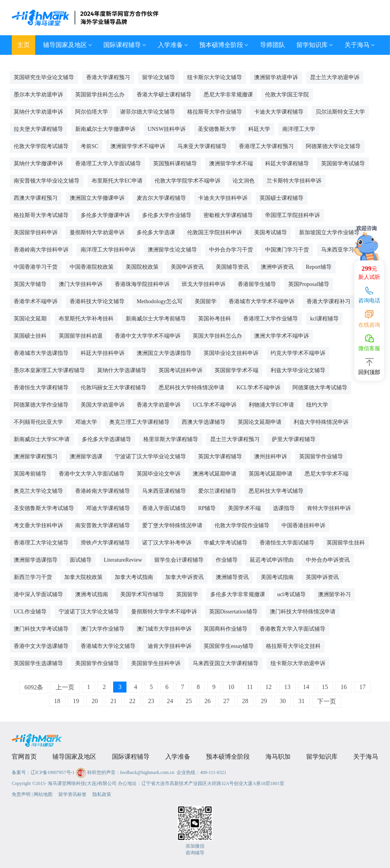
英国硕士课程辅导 (282, 198)
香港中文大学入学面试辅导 (92, 474)
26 (208, 701)
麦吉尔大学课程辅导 (161, 198)
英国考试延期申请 (271, 474)
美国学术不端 (244, 508)
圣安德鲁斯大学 (217, 129)
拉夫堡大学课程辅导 (38, 129)
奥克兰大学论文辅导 (38, 491)
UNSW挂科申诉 (167, 129)
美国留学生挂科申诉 (156, 663)
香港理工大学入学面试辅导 (108, 164)
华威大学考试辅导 (226, 543)
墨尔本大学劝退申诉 (38, 95)
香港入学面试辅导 (164, 508)
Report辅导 (319, 267)
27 (226, 701)
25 (189, 701)
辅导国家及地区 (68, 45)
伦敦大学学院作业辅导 (242, 525)
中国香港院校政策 (92, 267)
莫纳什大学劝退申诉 (38, 112)
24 (170, 701)
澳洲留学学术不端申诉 (138, 146)
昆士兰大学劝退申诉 (335, 77)
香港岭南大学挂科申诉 (41, 250)
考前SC (89, 146)
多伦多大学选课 (156, 232)
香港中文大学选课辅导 (41, 646)
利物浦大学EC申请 (271, 405)
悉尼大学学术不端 (327, 474)
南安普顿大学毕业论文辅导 (47, 181)
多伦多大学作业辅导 (167, 215)
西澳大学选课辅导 (204, 422)
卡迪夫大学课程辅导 (279, 112)
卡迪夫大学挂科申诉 (223, 198)
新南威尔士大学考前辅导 (156, 319)
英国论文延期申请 (260, 422)
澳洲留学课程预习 (36, 457)
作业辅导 (227, 560)
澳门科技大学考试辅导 (41, 629)
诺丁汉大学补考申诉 (167, 543)
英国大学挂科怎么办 (217, 336)
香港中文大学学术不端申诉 (148, 336)
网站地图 (43, 794)
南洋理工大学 (299, 129)
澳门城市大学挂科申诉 (164, 629)
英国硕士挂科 (30, 336)
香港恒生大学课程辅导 (41, 388)
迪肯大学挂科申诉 (170, 646)
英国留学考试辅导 (343, 164)
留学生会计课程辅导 (179, 560)
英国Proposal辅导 (309, 284)
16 (344, 687)
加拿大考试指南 (134, 577)
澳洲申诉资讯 (277, 267)
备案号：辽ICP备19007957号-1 (43, 772)
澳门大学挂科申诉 (81, 284)
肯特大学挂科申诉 (329, 508)
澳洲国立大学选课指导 (164, 353)
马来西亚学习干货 (343, 250)
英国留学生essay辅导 (229, 646)
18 (57, 701)
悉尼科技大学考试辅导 (276, 491)
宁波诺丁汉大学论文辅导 (89, 612)
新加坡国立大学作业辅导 (329, 232)
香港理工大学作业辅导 (271, 319)
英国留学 (187, 594)
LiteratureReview (123, 560)
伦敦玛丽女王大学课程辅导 (114, 388)
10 (231, 687)
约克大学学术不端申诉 (298, 353)
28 (245, 701)
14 (306, 687)
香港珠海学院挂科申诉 (142, 284)
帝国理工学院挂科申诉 (292, 215)
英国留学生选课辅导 (38, 663)
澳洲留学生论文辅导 (172, 250)
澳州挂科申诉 (271, 457)
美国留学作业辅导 (97, 663)
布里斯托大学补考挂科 (86, 319)
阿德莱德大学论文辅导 (333, 146)
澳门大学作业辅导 (103, 629)
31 (302, 701)
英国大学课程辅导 (220, 457)
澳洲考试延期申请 (215, 474)
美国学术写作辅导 (142, 594)
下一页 (327, 701)
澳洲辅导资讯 (232, 577)
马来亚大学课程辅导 (202, 146)
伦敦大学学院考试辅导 (41, 146)
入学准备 (173, 45)
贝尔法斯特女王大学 (340, 112)
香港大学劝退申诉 (159, 405)
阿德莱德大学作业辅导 (41, 405)
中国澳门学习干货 (287, 250)
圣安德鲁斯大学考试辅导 (44, 508)
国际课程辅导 (125, 45)
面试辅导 (81, 560)
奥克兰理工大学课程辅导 (139, 422)
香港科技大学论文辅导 (97, 301)
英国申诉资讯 (322, 577)
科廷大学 (259, 129)
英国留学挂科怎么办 (100, 95)
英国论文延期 (30, 319)
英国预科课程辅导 (175, 164)
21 (114, 701)
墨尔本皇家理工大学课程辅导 (49, 370)
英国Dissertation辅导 (233, 612)
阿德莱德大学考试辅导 (320, 388)
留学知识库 (315, 45)
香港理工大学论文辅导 (41, 543)
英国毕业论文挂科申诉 (231, 353)
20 (95, 701)
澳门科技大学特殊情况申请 (303, 612)
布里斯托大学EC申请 (117, 181)
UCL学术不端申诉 (215, 405)
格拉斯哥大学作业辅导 (215, 112)
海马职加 (278, 757)
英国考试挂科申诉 (181, 370)
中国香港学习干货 (36, 267)
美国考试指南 (277, 577)
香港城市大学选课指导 (41, 353)
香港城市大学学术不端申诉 (262, 301)
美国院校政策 (142, 267)
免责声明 (21, 794)
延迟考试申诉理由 (272, 560)
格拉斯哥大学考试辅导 (41, 215)
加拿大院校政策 (83, 577)
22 (132, 701)
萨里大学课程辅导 (294, 439)
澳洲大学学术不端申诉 (282, 336)
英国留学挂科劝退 (81, 336)
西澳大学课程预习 (36, 198)
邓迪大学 (86, 422)
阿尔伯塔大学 (92, 112)
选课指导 (284, 508)
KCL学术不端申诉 (258, 388)
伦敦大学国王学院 (287, 95)
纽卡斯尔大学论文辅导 (215, 77)
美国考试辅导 (271, 232)
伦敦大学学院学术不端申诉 (188, 181)
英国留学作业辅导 (321, 457)
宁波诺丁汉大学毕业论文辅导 (150, 457)
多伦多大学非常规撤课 (238, 594)
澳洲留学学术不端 (231, 164)
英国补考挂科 (215, 319)
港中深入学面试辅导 (38, 594)
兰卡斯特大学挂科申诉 (294, 181)
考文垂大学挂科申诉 (38, 525)
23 (151, 701)
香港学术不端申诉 (36, 301)
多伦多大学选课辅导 (107, 439)
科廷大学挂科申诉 (103, 353)
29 (264, 701)
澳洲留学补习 (334, 594)
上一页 (65, 687)
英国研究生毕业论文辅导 (44, 77)
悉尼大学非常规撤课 (228, 95)
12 (269, 687)
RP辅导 (207, 508)
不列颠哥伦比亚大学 (38, 422)
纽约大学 (317, 405)
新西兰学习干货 (33, 577)
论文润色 (244, 181)
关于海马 (360, 45)
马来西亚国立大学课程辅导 (226, 663)
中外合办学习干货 (231, 250)
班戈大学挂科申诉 (204, 284)
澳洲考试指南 (92, 594)
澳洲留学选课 (86, 457)
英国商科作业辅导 (226, 629)
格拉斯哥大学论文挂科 (293, 646)
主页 (23, 45)
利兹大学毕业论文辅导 (298, 370)
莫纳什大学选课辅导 (122, 370)
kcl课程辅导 (324, 319)
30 (283, 701)
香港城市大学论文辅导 (108, 646)
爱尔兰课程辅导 (217, 491)
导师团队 (273, 45)
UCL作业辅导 (30, 612)
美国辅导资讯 (232, 267)
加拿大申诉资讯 (184, 577)
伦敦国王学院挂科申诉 (215, 232)
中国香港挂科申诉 (303, 525)
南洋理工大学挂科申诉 (108, 250)
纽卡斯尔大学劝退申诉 (298, 663)
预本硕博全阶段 (224, 45)
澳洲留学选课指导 (36, 560)
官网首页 (24, 757)
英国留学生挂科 (346, 543)
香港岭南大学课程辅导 (103, 491)
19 (76, 701)
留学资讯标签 (72, 794)
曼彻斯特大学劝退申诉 (97, 232)
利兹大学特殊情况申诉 (321, 422)
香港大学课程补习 (329, 301)
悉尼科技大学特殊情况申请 (191, 388)
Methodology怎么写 (160, 301)
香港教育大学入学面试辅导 (292, 629)
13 (287, 687)
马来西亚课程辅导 (164, 491)
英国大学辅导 (30, 284)
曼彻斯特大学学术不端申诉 (164, 612)
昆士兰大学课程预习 (235, 439)
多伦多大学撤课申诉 (105, 215)
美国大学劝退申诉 (103, 405)
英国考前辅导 (30, 474)
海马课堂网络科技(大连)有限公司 (82, 783)
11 (250, 687)
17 (363, 687)
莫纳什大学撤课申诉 (38, 164)
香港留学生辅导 (257, 284)
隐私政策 (102, 794)
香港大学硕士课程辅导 (164, 95)
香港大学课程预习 (108, 77)
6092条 (34, 687)
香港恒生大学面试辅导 (287, 543)
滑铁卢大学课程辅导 (105, 543)
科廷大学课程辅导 (287, 164)
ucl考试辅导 (292, 594)
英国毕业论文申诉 (159, 474)
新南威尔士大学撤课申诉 (105, 129)
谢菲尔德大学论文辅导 (148, 112)
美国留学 (206, 301)
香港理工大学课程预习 (266, 146)
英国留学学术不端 (237, 370)
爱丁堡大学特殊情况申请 (172, 525)
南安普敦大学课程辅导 (103, 525)
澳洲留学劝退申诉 (276, 77)
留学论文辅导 (159, 77)
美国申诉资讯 (187, 267)
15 (325, 687)
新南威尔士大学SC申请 (42, 439)
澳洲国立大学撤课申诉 (97, 198)
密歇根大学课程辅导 (228, 215)
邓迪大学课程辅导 (108, 508)
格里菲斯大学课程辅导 (171, 439)
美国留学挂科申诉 (36, 232)
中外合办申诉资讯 (328, 560)
